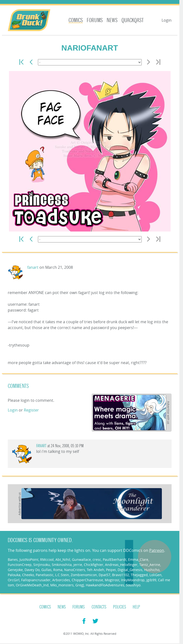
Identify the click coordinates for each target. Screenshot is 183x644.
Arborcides (61, 580)
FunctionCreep (20, 565)
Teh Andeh (96, 570)
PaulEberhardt (115, 559)
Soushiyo (133, 585)
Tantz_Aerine (150, 565)
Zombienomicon (84, 575)
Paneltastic (45, 575)
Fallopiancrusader (36, 580)
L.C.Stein (62, 575)
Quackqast (133, 20)
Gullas (46, 570)
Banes (13, 559)
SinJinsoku (42, 565)
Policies (120, 607)
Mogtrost (112, 580)
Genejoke (15, 570)
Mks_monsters (62, 585)
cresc (97, 559)
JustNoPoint (29, 559)
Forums (95, 20)
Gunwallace (81, 559)
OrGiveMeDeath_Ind (32, 585)
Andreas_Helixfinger (121, 565)
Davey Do (32, 570)
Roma (58, 570)
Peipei (111, 570)
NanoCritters (75, 570)
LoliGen (156, 575)
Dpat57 (105, 575)
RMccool (47, 559)
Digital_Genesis (130, 570)
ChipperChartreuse (87, 580)
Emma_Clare (138, 559)
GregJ (80, 585)
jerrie (78, 565)
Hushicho (152, 570)
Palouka (14, 575)
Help (136, 607)
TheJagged (139, 575)
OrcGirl (14, 580)
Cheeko (28, 575)
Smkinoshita (62, 565)
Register (31, 410)
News (112, 20)
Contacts (99, 607)
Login (167, 20)
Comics (76, 20)
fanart (33, 267)
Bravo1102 (121, 575)
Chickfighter (94, 565)
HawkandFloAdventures (105, 585)
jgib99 (151, 580)
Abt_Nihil (63, 559)
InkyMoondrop (133, 580)
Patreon (157, 550)
